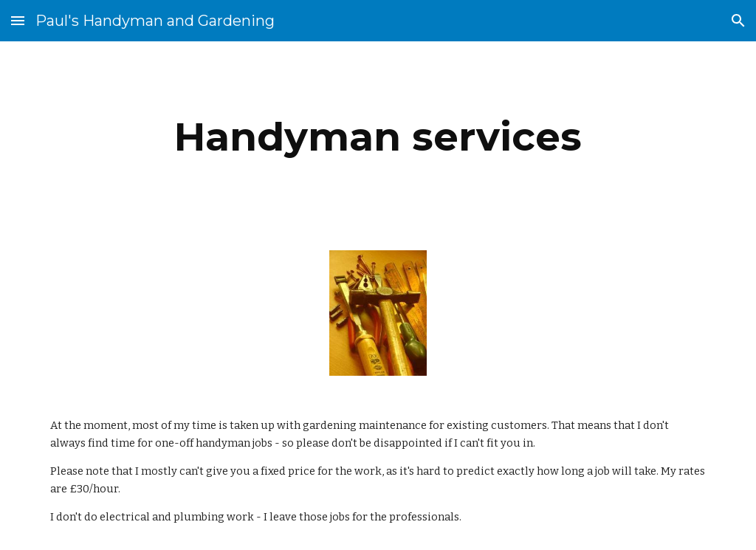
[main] (378, 137)
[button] (18, 20)
